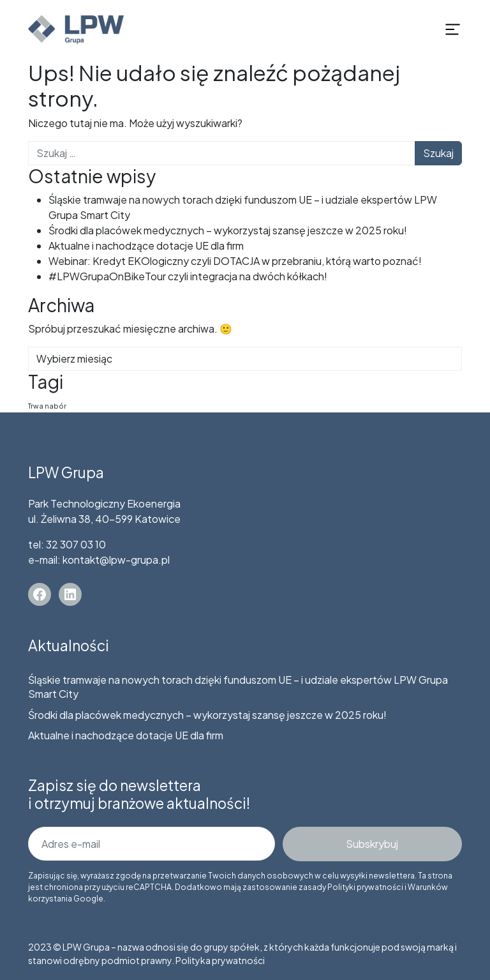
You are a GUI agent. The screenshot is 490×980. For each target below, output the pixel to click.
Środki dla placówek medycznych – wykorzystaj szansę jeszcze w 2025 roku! (228, 230)
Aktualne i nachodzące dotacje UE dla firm (146, 245)
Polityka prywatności (220, 960)
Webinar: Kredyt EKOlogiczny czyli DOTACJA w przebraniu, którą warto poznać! (235, 261)
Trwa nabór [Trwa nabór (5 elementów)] (47, 406)
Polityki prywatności (365, 887)
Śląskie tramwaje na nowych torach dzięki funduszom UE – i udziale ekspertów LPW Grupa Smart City (238, 687)
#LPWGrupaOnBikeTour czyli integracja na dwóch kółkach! (188, 276)
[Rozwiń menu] (452, 29)
